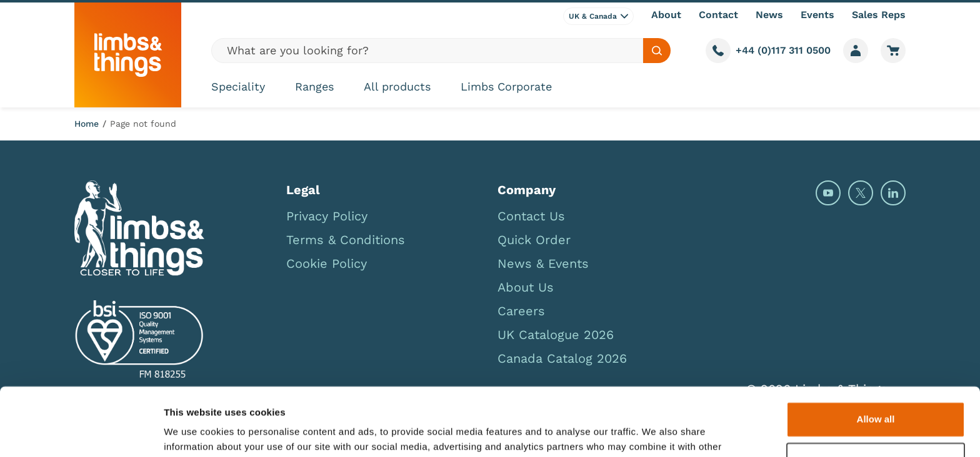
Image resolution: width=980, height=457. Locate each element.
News (769, 15)
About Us (526, 287)
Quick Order (534, 240)
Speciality (238, 86)
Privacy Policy (327, 216)
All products (397, 86)
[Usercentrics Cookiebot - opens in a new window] (81, 433)
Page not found (143, 124)
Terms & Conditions (346, 240)
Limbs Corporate (506, 86)
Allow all (876, 356)
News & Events (543, 263)
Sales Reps (879, 15)
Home (87, 124)
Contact (718, 15)
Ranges (314, 86)
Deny (876, 396)
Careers (521, 311)
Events (817, 15)
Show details (193, 432)
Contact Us (531, 216)
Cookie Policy (327, 263)
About (666, 15)
